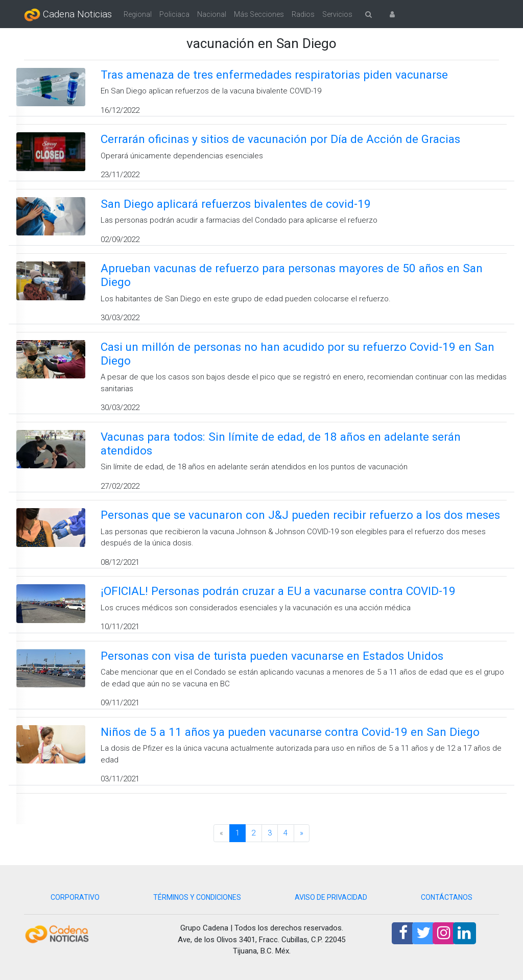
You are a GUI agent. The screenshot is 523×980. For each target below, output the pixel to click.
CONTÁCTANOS (447, 897)
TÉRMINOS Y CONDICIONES (197, 897)
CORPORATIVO (75, 897)
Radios (303, 14)
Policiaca (174, 14)
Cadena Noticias (68, 15)
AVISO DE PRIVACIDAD (331, 897)
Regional (138, 14)
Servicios (337, 14)
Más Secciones (259, 14)
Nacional (212, 14)
